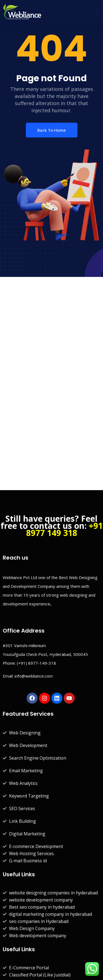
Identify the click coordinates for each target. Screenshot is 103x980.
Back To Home (52, 130)
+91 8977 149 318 (64, 529)
